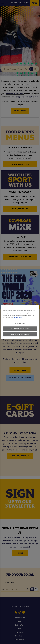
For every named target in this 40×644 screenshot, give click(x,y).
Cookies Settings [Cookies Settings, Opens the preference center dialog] (20, 323)
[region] (20, 322)
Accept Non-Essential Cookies (20, 334)
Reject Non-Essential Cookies (20, 329)
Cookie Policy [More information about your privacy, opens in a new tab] (18, 317)
